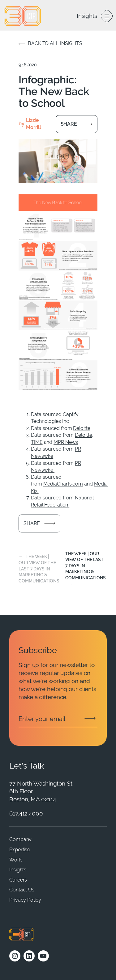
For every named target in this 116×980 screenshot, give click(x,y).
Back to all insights (55, 43)
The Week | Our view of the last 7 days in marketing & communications (39, 569)
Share (69, 124)
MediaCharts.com (63, 484)
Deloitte (82, 428)
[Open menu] (107, 16)
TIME (37, 442)
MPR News (66, 442)
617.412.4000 (26, 813)
